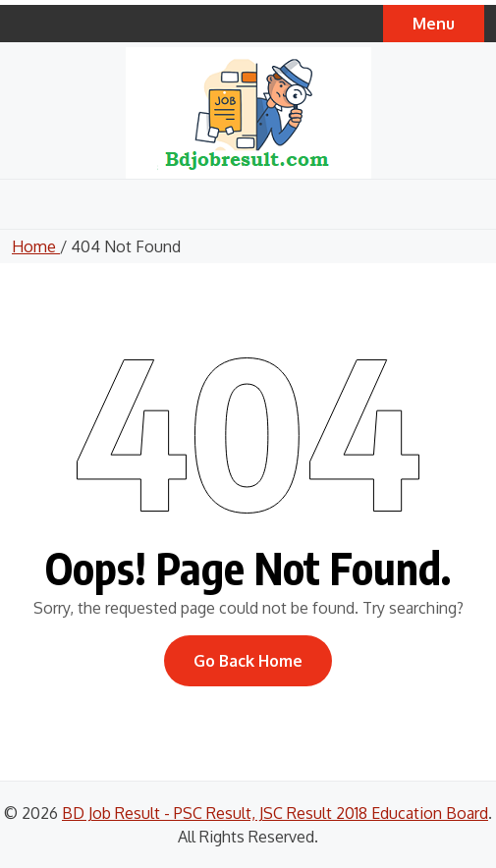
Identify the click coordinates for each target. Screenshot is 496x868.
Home (36, 246)
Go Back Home (248, 661)
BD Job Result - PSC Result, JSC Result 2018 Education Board (275, 813)
